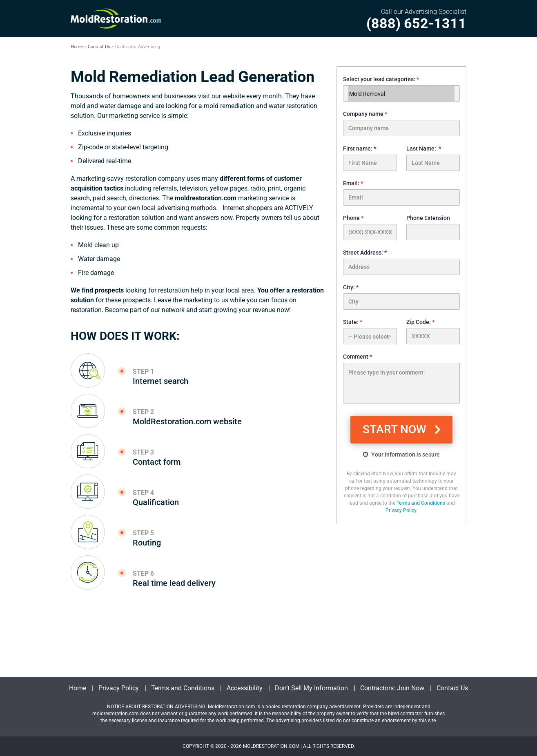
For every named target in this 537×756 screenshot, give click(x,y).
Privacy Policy (401, 510)
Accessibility (245, 688)
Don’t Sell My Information (311, 688)
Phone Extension (433, 227)
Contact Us (99, 47)
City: (401, 297)
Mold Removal (401, 94)
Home (77, 47)
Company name (401, 123)
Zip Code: (433, 331)
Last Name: (433, 158)
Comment (401, 378)
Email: (401, 193)
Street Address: (401, 262)
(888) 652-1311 (416, 23)
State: (370, 331)
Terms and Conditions (421, 503)
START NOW (396, 429)
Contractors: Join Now (392, 688)
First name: (370, 158)
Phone (370, 227)
